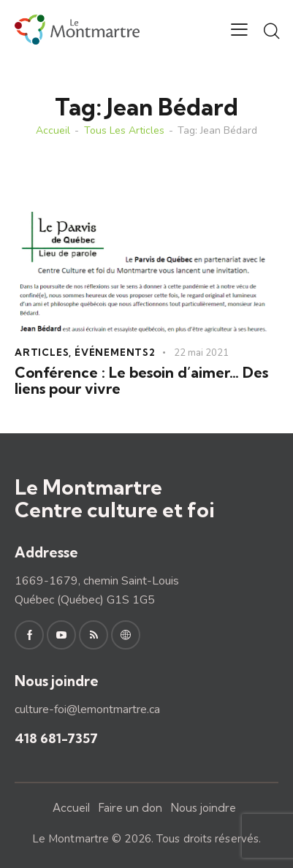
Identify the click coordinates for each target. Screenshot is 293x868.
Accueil (53, 131)
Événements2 (115, 352)
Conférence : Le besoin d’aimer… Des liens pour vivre (141, 381)
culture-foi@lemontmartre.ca (87, 709)
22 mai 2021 (201, 353)
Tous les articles (124, 131)
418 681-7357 (56, 738)
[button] (239, 30)
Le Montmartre (71, 839)
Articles (42, 352)
